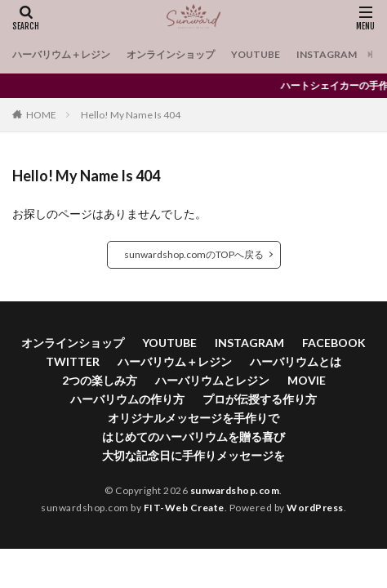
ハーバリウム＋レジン (61, 54)
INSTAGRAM (327, 54)
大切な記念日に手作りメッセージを (193, 455)
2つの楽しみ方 (100, 380)
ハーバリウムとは (296, 361)
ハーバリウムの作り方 (127, 399)
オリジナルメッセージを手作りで (193, 418)
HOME (41, 115)
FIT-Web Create (184, 508)
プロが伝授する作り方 (260, 399)
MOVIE (307, 380)
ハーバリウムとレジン (212, 380)
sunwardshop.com (235, 490)
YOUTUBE (256, 54)
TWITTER (73, 361)
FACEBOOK (334, 343)
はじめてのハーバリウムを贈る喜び (193, 437)
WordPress (315, 508)
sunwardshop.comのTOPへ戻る (194, 254)
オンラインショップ (171, 54)
